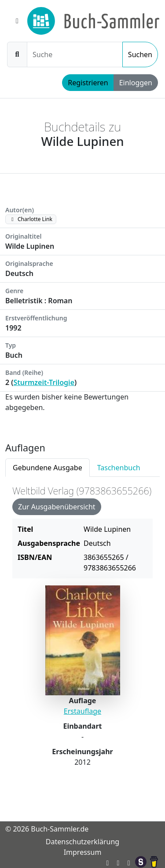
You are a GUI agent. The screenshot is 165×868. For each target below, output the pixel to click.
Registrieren (88, 83)
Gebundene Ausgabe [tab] (48, 468)
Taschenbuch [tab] (119, 468)
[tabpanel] (82, 635)
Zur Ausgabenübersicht (57, 507)
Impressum (83, 852)
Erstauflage (82, 711)
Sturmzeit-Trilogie (44, 382)
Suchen (140, 54)
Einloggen (136, 83)
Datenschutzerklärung (82, 842)
